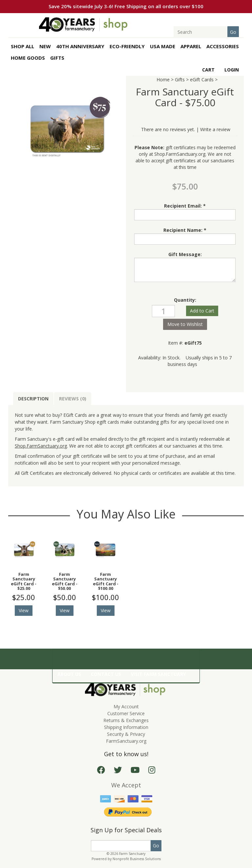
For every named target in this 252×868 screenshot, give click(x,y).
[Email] (121, 846)
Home (163, 80)
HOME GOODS (28, 58)
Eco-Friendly (127, 46)
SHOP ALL (22, 46)
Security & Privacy (126, 734)
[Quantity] (163, 311)
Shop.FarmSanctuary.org (180, 154)
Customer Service (126, 713)
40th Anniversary (80, 46)
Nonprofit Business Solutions (137, 859)
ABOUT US (69, 674)
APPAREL (191, 46)
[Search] (204, 32)
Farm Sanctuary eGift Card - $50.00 (65, 581)
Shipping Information (126, 727)
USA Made (163, 46)
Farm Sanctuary (132, 854)
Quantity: (185, 300)
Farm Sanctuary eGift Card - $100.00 (106, 581)
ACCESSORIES (223, 46)
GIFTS (57, 58)
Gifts (180, 80)
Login (232, 70)
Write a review (215, 129)
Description (33, 399)
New (45, 46)
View (24, 610)
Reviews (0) (73, 399)
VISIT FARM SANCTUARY (158, 674)
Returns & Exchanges (126, 720)
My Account (126, 707)
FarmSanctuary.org (126, 741)
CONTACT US (106, 674)
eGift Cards (202, 80)
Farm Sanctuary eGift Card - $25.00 (24, 581)
